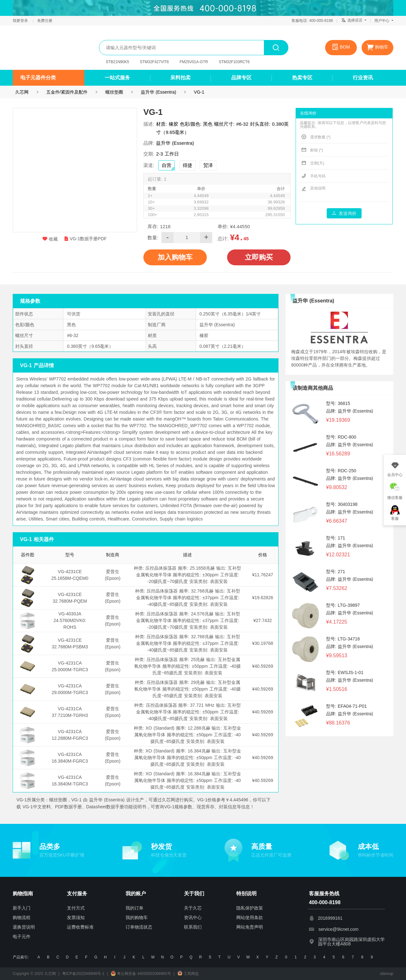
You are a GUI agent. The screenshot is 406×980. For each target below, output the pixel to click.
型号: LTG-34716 (343, 639)
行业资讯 (363, 78)
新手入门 (22, 908)
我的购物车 (137, 917)
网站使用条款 (250, 917)
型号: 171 (336, 538)
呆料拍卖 (180, 78)
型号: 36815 (338, 403)
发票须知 (76, 917)
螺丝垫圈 (114, 92)
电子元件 (22, 937)
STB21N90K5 (118, 62)
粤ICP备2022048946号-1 (83, 974)
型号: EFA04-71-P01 (347, 706)
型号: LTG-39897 (343, 605)
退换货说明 (24, 927)
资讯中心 (193, 917)
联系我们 (193, 927)
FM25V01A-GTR (194, 62)
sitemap (387, 974)
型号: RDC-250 (341, 471)
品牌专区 (241, 78)
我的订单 (134, 908)
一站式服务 (117, 78)
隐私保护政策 (250, 908)
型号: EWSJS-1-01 (345, 672)
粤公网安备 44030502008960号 (141, 974)
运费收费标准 (80, 927)
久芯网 (43, 48)
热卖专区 (302, 78)
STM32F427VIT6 (154, 62)
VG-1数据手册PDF (85, 239)
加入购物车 (175, 257)
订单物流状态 (139, 927)
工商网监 (188, 974)
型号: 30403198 (342, 504)
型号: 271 (336, 572)
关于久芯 (193, 908)
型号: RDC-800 (341, 437)
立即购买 (259, 257)
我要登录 (21, 21)
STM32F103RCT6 (234, 62)
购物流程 (22, 917)
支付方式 (76, 908)
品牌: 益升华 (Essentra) (350, 411)
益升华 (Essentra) (158, 92)
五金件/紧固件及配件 (67, 92)
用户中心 (384, 21)
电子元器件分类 (38, 78)
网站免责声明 (250, 927)
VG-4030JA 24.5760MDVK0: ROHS (70, 620)
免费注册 (45, 21)
